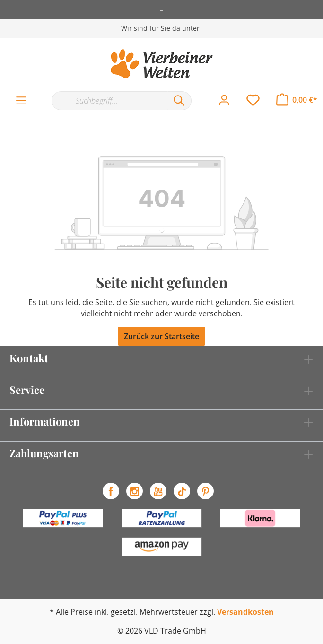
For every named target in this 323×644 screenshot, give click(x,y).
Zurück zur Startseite (161, 336)
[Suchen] (179, 101)
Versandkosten (245, 612)
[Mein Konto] (224, 100)
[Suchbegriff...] (109, 101)
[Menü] (21, 101)
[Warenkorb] (297, 100)
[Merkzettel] (253, 100)
